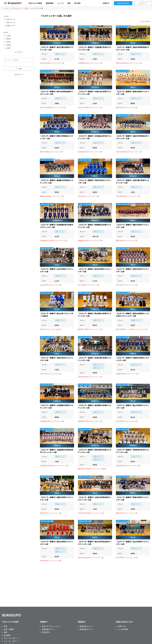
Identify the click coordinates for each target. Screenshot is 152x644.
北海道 (8, 36)
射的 (5, 632)
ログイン (143, 3)
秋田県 (8, 48)
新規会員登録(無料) (123, 3)
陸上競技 (7, 635)
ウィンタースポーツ (11, 641)
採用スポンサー (11, 22)
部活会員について (86, 626)
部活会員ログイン (86, 629)
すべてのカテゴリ (16, 8)
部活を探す (46, 632)
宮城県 (8, 45)
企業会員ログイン (48, 629)
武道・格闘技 (9, 629)
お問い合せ (122, 626)
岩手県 (8, 42)
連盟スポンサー (11, 25)
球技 (26, 8)
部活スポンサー (11, 19)
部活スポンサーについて (51, 626)
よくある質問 (123, 629)
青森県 (8, 39)
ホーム (6, 8)
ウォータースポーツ (11, 638)
